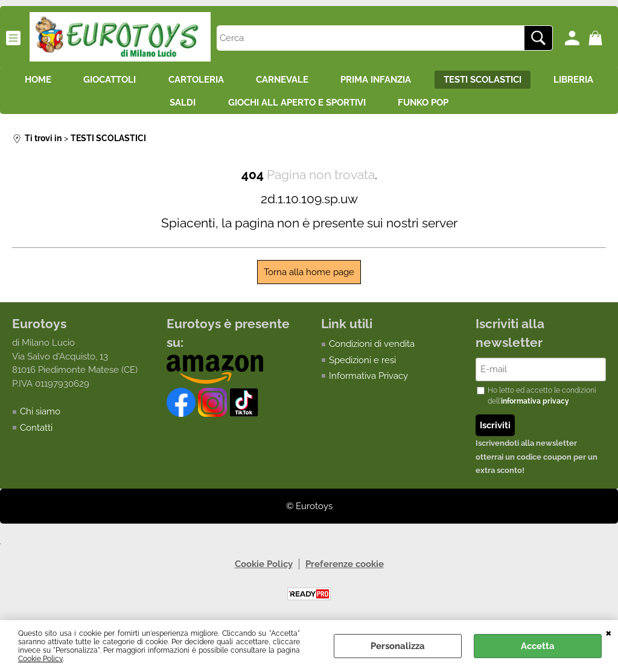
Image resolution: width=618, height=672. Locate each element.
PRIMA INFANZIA (418, 81)
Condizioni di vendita (372, 349)
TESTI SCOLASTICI (528, 81)
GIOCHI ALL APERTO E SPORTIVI (335, 107)
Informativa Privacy (368, 381)
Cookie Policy (40, 659)
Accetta (538, 646)
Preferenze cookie (345, 570)
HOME (64, 81)
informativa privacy (535, 407)
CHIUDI (609, 632)
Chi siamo (40, 417)
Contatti (36, 433)
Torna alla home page (309, 277)
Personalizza (398, 646)
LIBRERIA (148, 107)
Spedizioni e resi (362, 366)
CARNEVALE (320, 81)
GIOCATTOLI (140, 81)
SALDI (217, 107)
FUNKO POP (465, 107)
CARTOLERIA (230, 81)
